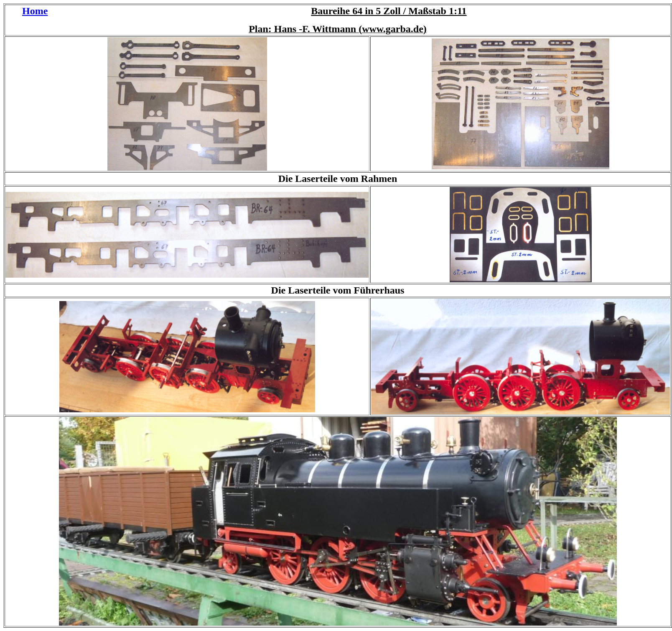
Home (35, 11)
